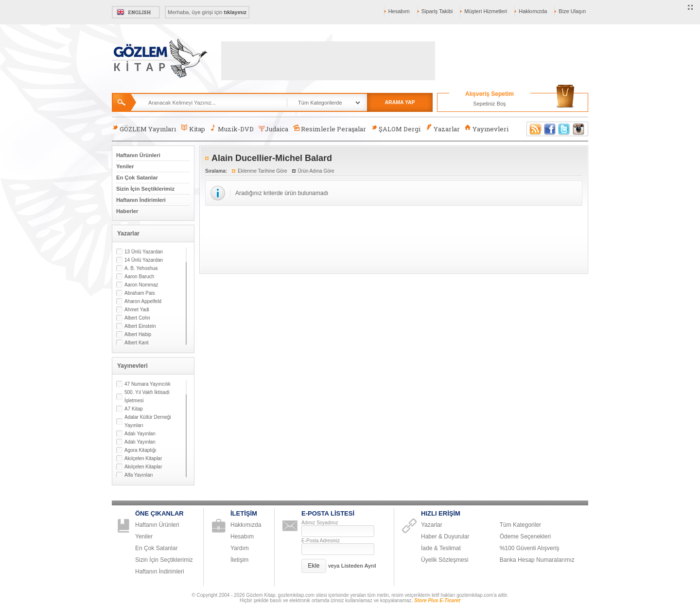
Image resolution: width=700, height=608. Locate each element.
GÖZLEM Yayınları (144, 129)
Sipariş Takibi (437, 11)
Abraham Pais (140, 293)
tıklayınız (235, 12)
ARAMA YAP (400, 102)
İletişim (239, 560)
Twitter (564, 129)
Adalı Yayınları (140, 434)
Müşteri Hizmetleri (486, 11)
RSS (534, 129)
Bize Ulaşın (572, 11)
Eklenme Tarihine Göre (262, 171)
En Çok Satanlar (137, 178)
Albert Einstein (140, 326)
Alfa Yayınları (139, 475)
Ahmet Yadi (137, 310)
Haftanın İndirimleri (141, 200)
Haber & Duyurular (445, 536)
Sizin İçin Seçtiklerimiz (145, 189)
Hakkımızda (533, 11)
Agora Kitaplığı (140, 450)
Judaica (273, 129)
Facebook (550, 129)
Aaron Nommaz (141, 285)
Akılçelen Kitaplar (143, 458)
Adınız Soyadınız (320, 523)
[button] (314, 566)
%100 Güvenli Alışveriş (530, 548)
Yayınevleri (487, 129)
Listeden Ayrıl (359, 566)
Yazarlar (442, 129)
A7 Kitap (134, 409)
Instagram (579, 129)
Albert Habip (138, 334)
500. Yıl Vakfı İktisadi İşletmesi (147, 396)
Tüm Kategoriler (520, 525)
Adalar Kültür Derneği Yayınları (148, 421)
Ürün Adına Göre (316, 171)
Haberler (127, 211)
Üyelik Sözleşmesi (445, 560)
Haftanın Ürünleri (138, 155)
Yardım (240, 548)
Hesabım (399, 11)
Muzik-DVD (232, 129)
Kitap (193, 129)
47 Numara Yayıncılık (148, 384)
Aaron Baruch (139, 277)
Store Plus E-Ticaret (437, 600)
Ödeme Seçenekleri (525, 536)
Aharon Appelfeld (143, 301)
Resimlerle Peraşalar (330, 129)
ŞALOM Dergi (396, 129)
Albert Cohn (137, 318)
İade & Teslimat (441, 548)
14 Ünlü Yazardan (144, 260)
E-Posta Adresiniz (321, 541)
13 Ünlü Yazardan (144, 252)
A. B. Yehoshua (141, 268)
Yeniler (125, 166)
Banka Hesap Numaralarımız (537, 560)
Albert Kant (136, 343)
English (136, 12)
